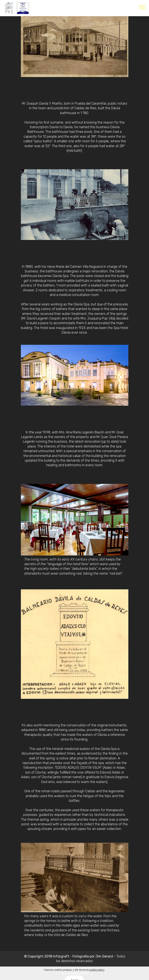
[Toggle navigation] (142, 7)
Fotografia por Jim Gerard (92, 956)
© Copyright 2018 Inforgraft (47, 956)
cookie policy (97, 976)
